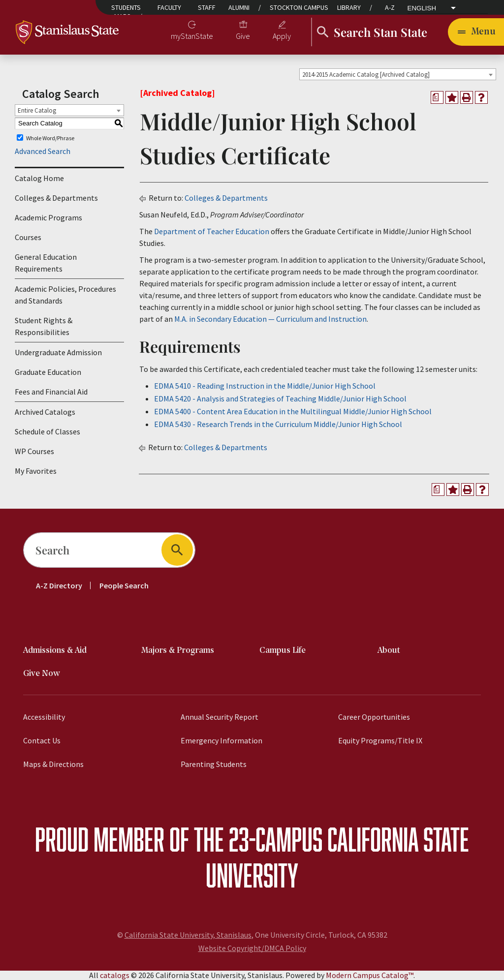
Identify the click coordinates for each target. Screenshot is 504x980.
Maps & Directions (53, 764)
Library (349, 7)
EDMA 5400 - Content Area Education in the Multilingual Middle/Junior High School (293, 411)
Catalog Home (39, 178)
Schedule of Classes (47, 431)
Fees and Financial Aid (51, 392)
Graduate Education (48, 372)
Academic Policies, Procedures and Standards (65, 295)
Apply (282, 36)
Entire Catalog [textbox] (37, 110)
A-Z (390, 7)
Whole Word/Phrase (50, 138)
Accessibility (44, 717)
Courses (28, 237)
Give (243, 36)
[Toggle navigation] (476, 32)
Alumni (239, 7)
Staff (207, 7)
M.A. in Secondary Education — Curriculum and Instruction (270, 319)
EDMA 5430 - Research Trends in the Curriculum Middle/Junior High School (278, 424)
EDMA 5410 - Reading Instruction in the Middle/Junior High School (265, 386)
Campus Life (283, 651)
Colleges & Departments (56, 198)
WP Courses (34, 451)
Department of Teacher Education (212, 231)
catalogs (115, 975)
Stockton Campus (299, 7)
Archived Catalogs (45, 412)
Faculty (169, 7)
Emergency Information (221, 740)
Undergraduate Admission (58, 352)
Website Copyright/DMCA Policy (252, 948)
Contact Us (42, 740)
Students (126, 7)
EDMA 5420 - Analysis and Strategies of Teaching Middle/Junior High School (280, 398)
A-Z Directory (59, 585)
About (389, 651)
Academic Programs (48, 217)
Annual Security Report (220, 717)
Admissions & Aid (55, 651)
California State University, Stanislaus (188, 935)
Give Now (42, 674)
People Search (124, 585)
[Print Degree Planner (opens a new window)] (437, 97)
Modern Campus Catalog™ (370, 975)
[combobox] (398, 74)
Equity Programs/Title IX (380, 740)
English (422, 8)
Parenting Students (214, 764)
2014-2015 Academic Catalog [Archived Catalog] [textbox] (366, 75)
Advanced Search (43, 151)
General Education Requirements (46, 263)
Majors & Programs (178, 651)
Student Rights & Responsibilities (44, 326)
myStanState (192, 36)
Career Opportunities (374, 717)
